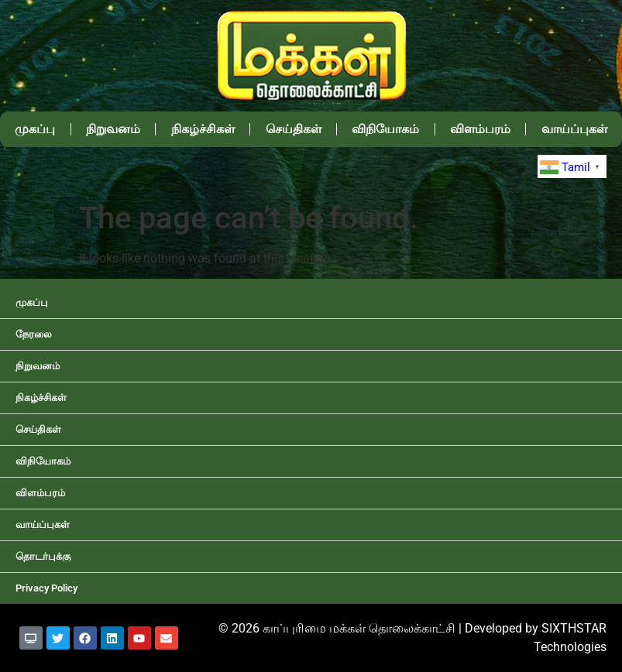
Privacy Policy (46, 588)
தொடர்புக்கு (43, 556)
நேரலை (34, 334)
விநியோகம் (385, 129)
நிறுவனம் (113, 129)
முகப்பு (35, 129)
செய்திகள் (294, 129)
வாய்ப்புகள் (43, 525)
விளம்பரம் (480, 129)
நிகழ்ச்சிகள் (203, 129)
